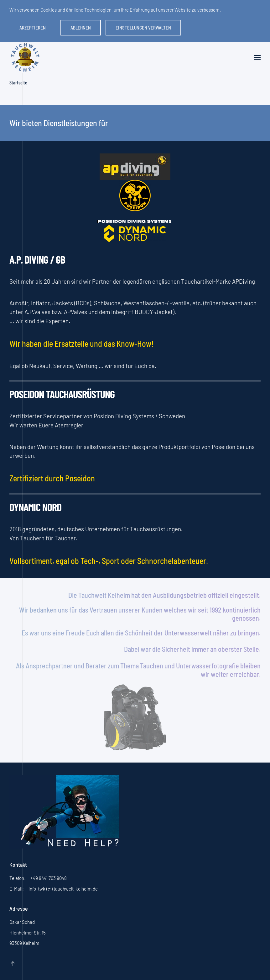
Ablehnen (81, 28)
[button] (257, 57)
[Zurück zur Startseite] (25, 57)
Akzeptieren (33, 28)
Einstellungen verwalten (143, 28)
